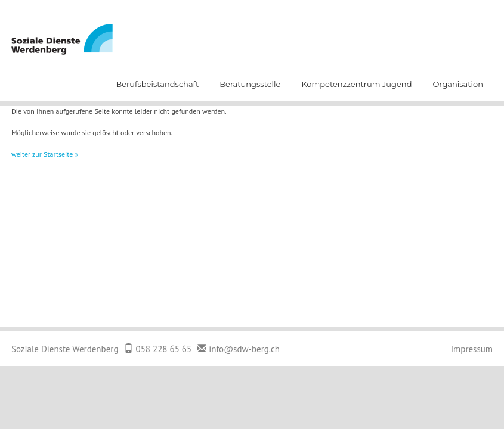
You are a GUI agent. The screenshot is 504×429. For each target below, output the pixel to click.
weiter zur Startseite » (45, 154)
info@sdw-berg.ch (244, 349)
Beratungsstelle (250, 84)
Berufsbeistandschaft (157, 84)
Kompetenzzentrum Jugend (356, 84)
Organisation (458, 84)
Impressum (472, 349)
